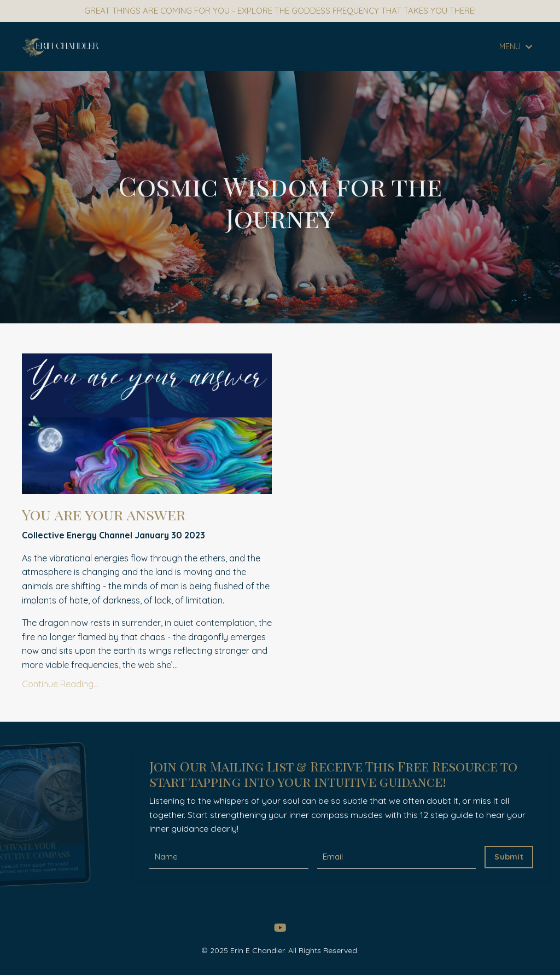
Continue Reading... (60, 686)
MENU (516, 47)
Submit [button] (509, 857)
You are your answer (112, 515)
